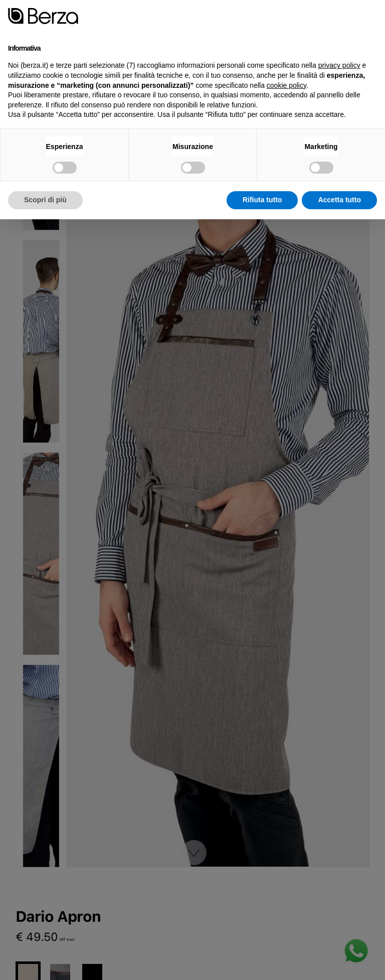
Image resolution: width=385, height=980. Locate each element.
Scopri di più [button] (45, 200)
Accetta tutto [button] (339, 200)
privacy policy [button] (339, 65)
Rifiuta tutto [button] (262, 200)
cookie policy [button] (286, 85)
